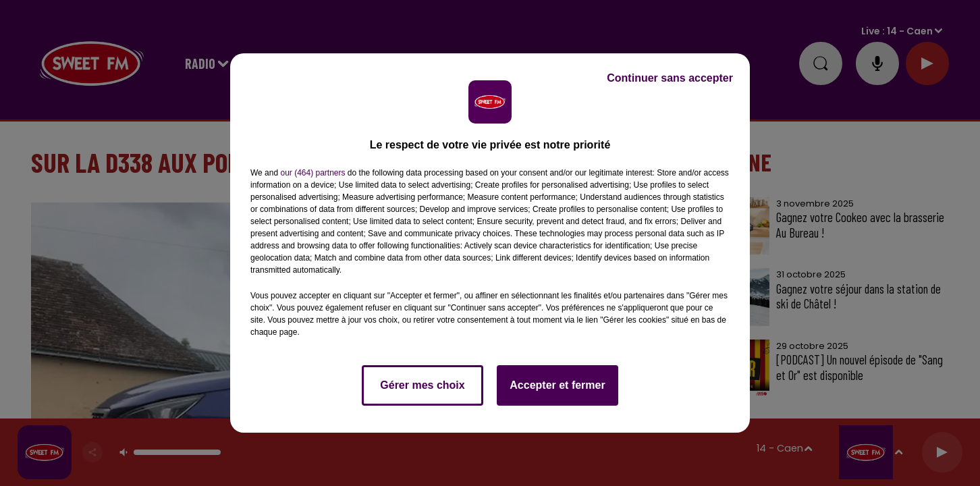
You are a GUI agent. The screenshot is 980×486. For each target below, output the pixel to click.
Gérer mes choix (422, 385)
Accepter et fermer (557, 385)
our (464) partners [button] (312, 173)
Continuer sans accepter (670, 78)
